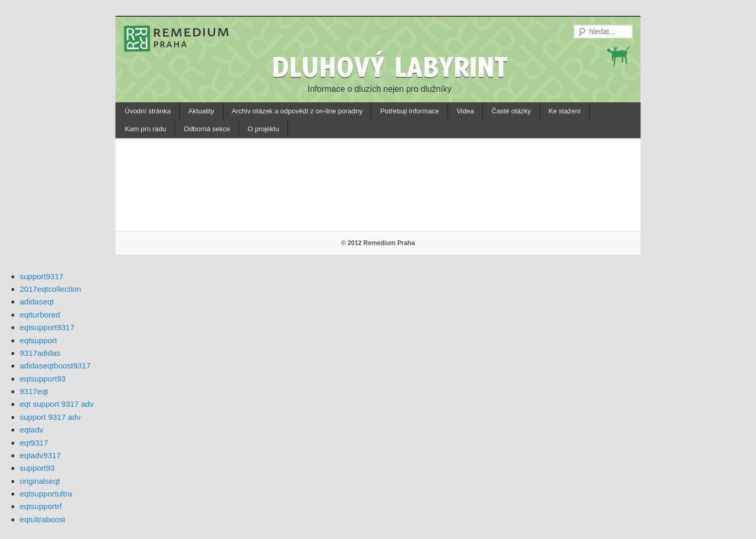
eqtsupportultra (46, 494)
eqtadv (32, 430)
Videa (465, 111)
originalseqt (40, 481)
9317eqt (34, 391)
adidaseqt (37, 302)
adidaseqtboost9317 (55, 366)
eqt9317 (34, 443)
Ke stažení (565, 111)
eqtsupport (39, 340)
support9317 (42, 276)
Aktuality (201, 111)
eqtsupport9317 (47, 327)
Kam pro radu (146, 129)
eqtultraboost (43, 519)
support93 (38, 468)
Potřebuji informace (409, 111)
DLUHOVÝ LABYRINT (392, 67)
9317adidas (40, 353)
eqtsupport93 (43, 379)
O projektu (264, 129)
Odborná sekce (207, 129)
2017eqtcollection (51, 289)
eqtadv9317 (40, 455)
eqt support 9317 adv (57, 404)
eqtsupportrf (41, 506)
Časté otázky (511, 111)
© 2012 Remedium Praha (378, 243)
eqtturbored (40, 315)
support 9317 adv (50, 417)
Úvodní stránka (148, 111)
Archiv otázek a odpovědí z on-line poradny (297, 111)
